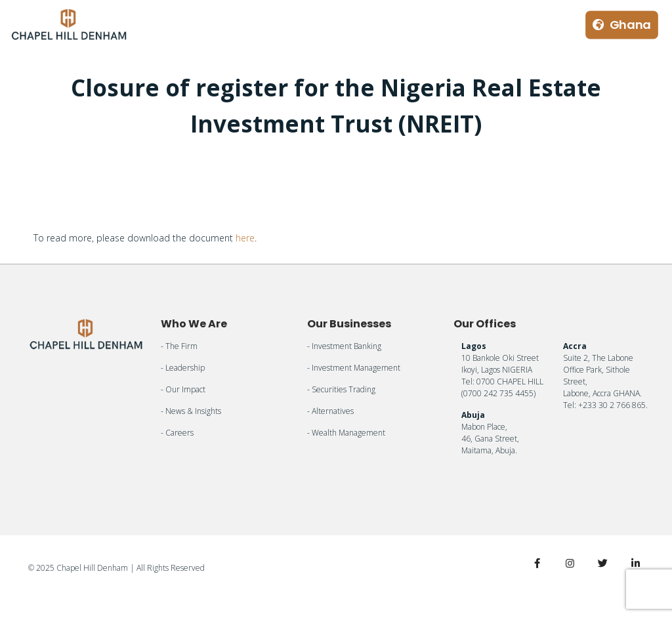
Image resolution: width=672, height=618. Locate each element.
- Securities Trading (341, 389)
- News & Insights (191, 411)
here (245, 238)
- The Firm (179, 346)
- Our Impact (183, 389)
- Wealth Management (346, 433)
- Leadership (183, 368)
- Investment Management (354, 368)
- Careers (177, 433)
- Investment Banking (344, 346)
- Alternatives (330, 411)
